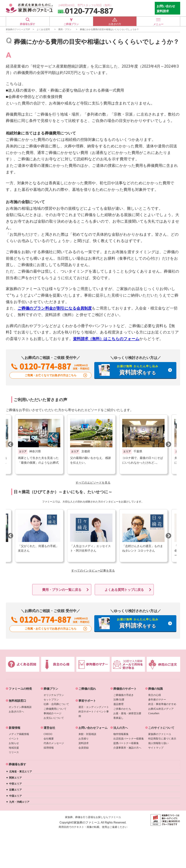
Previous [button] (10, 444)
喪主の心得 (155, 695)
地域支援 (14, 748)
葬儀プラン (51, 689)
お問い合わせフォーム (93, 728)
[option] (91, 444)
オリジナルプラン (54, 695)
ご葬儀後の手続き (124, 695)
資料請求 (84, 743)
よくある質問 (43, 29)
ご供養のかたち (122, 709)
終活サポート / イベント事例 (94, 714)
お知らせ (14, 743)
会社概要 (49, 739)
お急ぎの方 (115, 21)
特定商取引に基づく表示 (162, 739)
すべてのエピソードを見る (93, 483)
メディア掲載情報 (19, 734)
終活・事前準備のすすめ (162, 704)
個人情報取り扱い (158, 743)
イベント (14, 739)
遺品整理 (118, 704)
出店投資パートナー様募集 (129, 739)
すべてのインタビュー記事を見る (93, 570)
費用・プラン (65, 29)
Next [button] (168, 444)
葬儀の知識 (155, 689)
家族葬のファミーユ (160, 734)
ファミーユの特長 (20, 689)
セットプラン (51, 699)
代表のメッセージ (54, 743)
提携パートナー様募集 (126, 743)
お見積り (84, 739)
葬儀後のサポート (125, 689)
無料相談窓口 (17, 701)
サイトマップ (156, 748)
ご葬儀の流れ (87, 689)
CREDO (48, 734)
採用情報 (49, 748)
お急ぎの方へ (16, 711)
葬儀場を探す (28, 21)
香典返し (118, 718)
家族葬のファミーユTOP (18, 29)
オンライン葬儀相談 (20, 707)
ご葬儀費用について (55, 709)
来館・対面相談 (87, 734)
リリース (14, 752)
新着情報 (15, 728)
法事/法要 (119, 699)
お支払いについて (54, 718)
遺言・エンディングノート (94, 707)
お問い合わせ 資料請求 (166, 9)
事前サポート (87, 701)
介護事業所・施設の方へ (127, 748)
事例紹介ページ (52, 713)
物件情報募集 (121, 734)
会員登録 (84, 748)
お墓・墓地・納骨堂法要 (127, 713)
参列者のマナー (157, 699)
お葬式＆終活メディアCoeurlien (161, 711)
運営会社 (49, 728)
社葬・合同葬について (56, 704)
